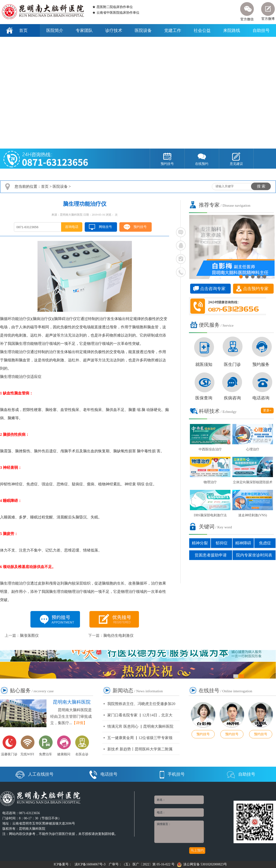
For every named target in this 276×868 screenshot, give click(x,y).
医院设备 (143, 30)
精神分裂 (200, 543)
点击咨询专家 (213, 289)
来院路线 (232, 30)
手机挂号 (172, 774)
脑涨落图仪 (29, 635)
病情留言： (179, 832)
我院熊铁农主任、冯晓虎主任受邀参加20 (141, 704)
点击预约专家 (256, 289)
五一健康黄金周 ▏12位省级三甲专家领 (140, 738)
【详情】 (79, 723)
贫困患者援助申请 (211, 555)
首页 (23, 30)
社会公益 (202, 30)
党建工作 (173, 30)
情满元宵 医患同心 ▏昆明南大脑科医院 (140, 726)
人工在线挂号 (35, 774)
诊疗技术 (114, 30)
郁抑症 (222, 543)
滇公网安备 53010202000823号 (202, 864)
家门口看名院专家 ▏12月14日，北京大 (140, 715)
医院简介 (55, 30)
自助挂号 (261, 30)
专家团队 (84, 30)
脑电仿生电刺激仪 (118, 635)
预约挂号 (140, 227)
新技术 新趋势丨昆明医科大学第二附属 (140, 749)
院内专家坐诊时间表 (254, 555)
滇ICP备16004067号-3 (90, 864)
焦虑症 (265, 543)
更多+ (267, 410)
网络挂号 (105, 227)
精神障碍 (243, 543)
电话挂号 (103, 774)
